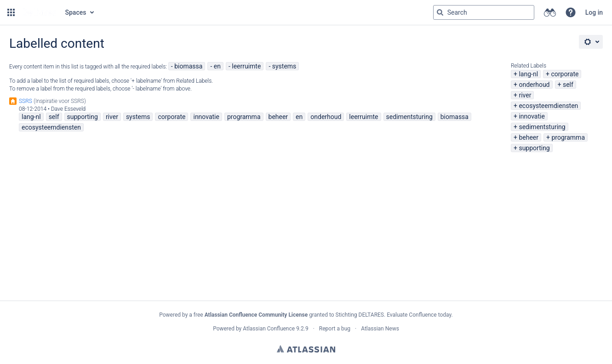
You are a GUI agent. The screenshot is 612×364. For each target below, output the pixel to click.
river (525, 95)
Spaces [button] (76, 12)
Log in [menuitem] (594, 12)
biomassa (188, 66)
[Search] (440, 12)
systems (284, 66)
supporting (534, 148)
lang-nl (528, 74)
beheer (529, 137)
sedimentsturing (542, 127)
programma (568, 137)
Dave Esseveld (68, 109)
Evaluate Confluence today (419, 315)
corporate (565, 74)
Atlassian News (380, 329)
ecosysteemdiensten (548, 106)
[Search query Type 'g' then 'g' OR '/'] (484, 12)
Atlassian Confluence (269, 329)
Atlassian (306, 349)
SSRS (26, 101)
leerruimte (246, 66)
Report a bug (335, 329)
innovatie (532, 116)
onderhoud (534, 85)
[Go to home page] (39, 12)
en (217, 66)
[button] (11, 12)
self (568, 85)
